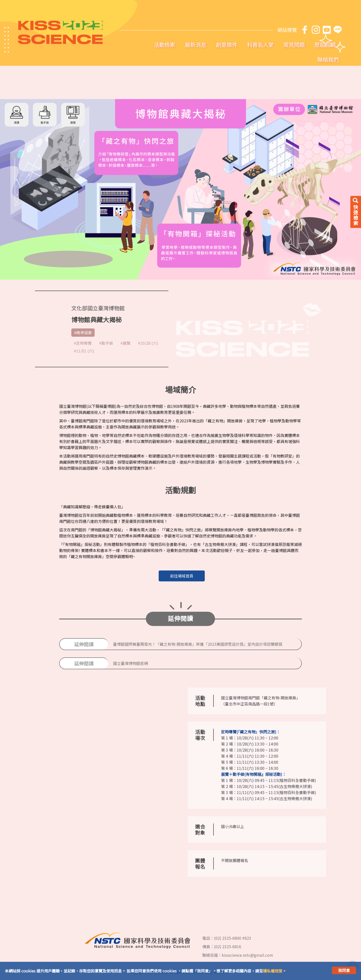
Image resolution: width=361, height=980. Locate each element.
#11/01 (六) (84, 351)
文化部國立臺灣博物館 (98, 308)
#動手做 (106, 343)
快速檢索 (356, 215)
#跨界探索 (83, 333)
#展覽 (125, 343)
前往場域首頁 (182, 576)
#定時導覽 (83, 343)
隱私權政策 (273, 971)
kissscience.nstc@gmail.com (247, 955)
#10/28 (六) (148, 343)
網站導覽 (287, 30)
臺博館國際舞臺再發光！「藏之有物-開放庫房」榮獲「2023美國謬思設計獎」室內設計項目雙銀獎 (198, 644)
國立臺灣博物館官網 (131, 663)
